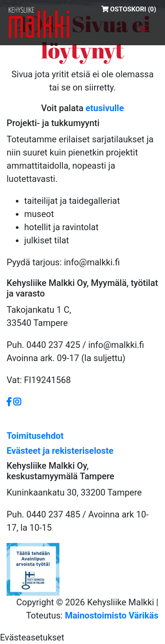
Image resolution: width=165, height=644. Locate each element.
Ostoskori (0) (129, 9)
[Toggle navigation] (144, 28)
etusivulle (104, 108)
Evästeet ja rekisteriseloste (60, 451)
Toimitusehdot (35, 436)
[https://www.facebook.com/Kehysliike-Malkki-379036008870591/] (10, 402)
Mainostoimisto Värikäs (112, 615)
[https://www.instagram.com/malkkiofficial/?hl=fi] (17, 402)
